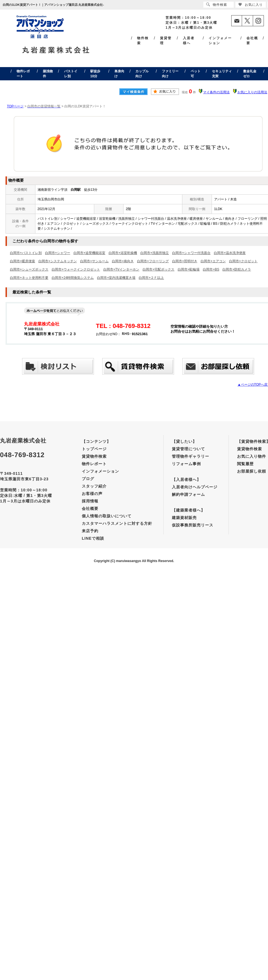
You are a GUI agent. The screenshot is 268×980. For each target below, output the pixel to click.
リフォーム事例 (186, 464)
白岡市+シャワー (58, 253)
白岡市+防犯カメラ (237, 269)
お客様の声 (92, 494)
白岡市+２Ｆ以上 (151, 278)
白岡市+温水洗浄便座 (230, 253)
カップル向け (142, 74)
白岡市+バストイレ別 (26, 253)
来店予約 (90, 531)
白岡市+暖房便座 (23, 261)
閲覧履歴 (245, 464)
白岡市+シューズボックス (29, 269)
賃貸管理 (166, 41)
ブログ (88, 479)
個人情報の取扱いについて (107, 516)
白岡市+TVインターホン (121, 269)
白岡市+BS (211, 269)
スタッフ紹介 (94, 486)
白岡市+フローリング (153, 261)
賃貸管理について (188, 449)
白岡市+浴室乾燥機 (123, 253)
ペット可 (196, 74)
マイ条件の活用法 (216, 92)
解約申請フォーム (188, 494)
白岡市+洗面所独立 (155, 253)
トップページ (94, 449)
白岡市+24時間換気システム (73, 278)
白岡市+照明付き (185, 261)
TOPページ (15, 106)
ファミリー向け (170, 74)
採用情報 (90, 501)
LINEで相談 (93, 538)
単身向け (119, 74)
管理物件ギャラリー (191, 456)
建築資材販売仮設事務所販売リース (193, 521)
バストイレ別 (71, 74)
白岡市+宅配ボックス (158, 269)
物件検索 (143, 41)
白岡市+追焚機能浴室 (89, 253)
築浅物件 (48, 74)
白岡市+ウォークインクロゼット (76, 269)
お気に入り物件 (252, 456)
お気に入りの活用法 (252, 92)
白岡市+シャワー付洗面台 (191, 253)
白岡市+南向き (123, 261)
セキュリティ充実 (222, 74)
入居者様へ (189, 41)
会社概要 (252, 41)
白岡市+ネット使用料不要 (29, 278)
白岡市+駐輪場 (189, 269)
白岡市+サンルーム (94, 261)
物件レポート (23, 74)
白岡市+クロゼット (243, 261)
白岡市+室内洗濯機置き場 (116, 278)
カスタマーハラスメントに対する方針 (117, 523)
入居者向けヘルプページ (195, 487)
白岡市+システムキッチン (58, 261)
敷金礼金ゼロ (250, 74)
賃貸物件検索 (94, 456)
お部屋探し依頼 (252, 471)
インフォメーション (220, 41)
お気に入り (250, 5)
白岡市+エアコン (213, 261)
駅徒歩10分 (95, 74)
